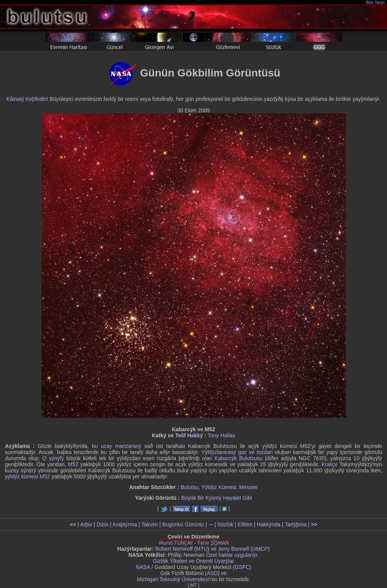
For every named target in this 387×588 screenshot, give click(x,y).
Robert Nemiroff (174, 549)
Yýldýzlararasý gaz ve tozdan (237, 452)
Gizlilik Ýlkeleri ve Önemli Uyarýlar (193, 561)
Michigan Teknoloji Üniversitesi (173, 579)
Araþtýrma (125, 524)
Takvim (150, 524)
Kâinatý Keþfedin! (27, 99)
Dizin (103, 524)
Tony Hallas (221, 435)
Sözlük (225, 524)
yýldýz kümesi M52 (27, 476)
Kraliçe (330, 464)
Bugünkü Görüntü (183, 524)
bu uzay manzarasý (116, 446)
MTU (202, 549)
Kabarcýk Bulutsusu (239, 458)
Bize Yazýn (376, 2)
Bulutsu (190, 487)
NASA (143, 567)
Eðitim (245, 524)
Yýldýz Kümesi (219, 487)
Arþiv (86, 524)
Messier (249, 487)
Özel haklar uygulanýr (232, 555)
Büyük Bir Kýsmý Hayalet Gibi (217, 498)
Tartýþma (296, 524)
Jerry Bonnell (234, 549)
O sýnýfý (53, 458)
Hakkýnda (269, 524)
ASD (213, 573)
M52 (73, 464)
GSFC (242, 567)
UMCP (260, 549)
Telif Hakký (189, 435)
